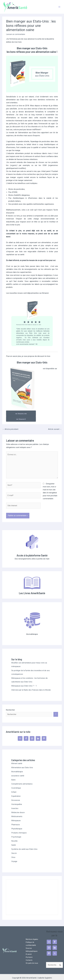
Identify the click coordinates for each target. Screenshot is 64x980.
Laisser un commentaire (16, 37)
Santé (14, 842)
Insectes (15, 806)
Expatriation (16, 793)
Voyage (14, 859)
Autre (13, 777)
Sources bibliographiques (32, 947)
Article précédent (10, 426)
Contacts (29, 957)
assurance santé (18, 773)
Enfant (14, 789)
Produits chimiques (19, 830)
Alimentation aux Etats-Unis (22, 765)
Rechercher (10, 707)
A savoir (29, 951)
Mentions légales (32, 936)
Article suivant (55, 426)
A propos (29, 954)
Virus (13, 854)
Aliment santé (17, 761)
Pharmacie (16, 822)
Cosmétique (16, 785)
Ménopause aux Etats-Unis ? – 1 (24, 683)
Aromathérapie (17, 769)
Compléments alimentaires (22, 781)
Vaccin (14, 850)
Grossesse (16, 797)
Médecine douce (18, 810)
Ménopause (16, 818)
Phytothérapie (17, 826)
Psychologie (16, 834)
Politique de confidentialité (31, 941)
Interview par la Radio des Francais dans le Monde (31, 687)
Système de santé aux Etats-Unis (24, 846)
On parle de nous (32, 960)
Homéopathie (17, 801)
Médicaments (17, 814)
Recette (14, 838)
